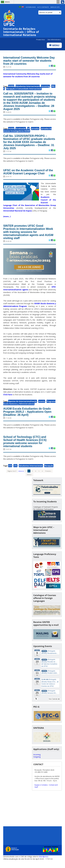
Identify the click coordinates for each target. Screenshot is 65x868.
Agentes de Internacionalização (23, 406)
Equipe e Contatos (41, 792)
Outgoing (37, 764)
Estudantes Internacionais (28, 87)
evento (42, 406)
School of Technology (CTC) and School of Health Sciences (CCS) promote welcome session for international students (26, 448)
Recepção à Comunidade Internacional (24, 89)
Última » (29, 481)
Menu (54, 45)
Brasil (7, 2)
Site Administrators (54, 40)
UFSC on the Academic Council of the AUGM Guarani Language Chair (28, 176)
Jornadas (35, 131)
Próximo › (48, 478)
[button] (36, 706)
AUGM (11, 87)
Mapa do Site (55, 7)
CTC (15, 472)
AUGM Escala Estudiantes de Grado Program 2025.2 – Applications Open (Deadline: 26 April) (29, 417)
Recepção (49, 472)
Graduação (21, 131)
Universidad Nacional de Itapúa (17, 215)
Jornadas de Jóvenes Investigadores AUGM (27, 132)
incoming (45, 87)
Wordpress (44, 863)
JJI (28, 131)
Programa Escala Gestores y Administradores (29, 408)
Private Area (41, 40)
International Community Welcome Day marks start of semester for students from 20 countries (28, 61)
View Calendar (54, 706)
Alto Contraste (43, 7)
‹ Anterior (21, 478)
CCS (10, 472)
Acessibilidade (31, 7)
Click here (8, 400)
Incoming (37, 761)
